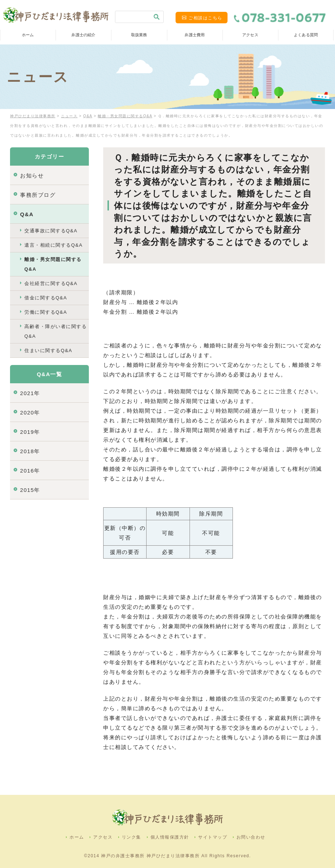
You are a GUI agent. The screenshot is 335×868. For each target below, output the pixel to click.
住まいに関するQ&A (48, 350)
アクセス (250, 35)
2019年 (30, 432)
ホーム (28, 35)
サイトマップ (213, 837)
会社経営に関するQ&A (51, 283)
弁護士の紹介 (83, 35)
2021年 (30, 393)
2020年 (30, 412)
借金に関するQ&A (46, 298)
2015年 (30, 490)
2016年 (30, 471)
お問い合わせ (251, 837)
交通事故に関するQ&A (51, 231)
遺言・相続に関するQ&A (54, 245)
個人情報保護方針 (170, 837)
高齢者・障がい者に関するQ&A (56, 331)
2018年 (30, 451)
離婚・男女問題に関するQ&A (53, 264)
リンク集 (131, 837)
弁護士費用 (195, 35)
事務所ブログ (38, 195)
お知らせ (32, 176)
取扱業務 (139, 35)
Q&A (27, 214)
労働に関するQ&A (46, 312)
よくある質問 (306, 35)
